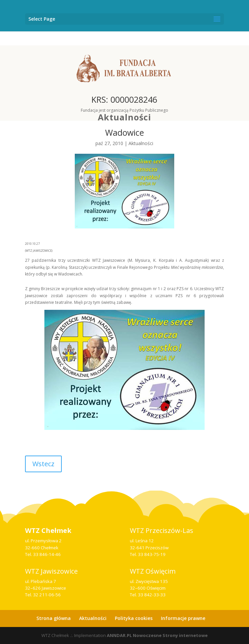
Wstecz (43, 464)
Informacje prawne (183, 618)
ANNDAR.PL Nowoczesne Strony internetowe (157, 635)
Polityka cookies (134, 618)
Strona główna (54, 618)
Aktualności (124, 117)
